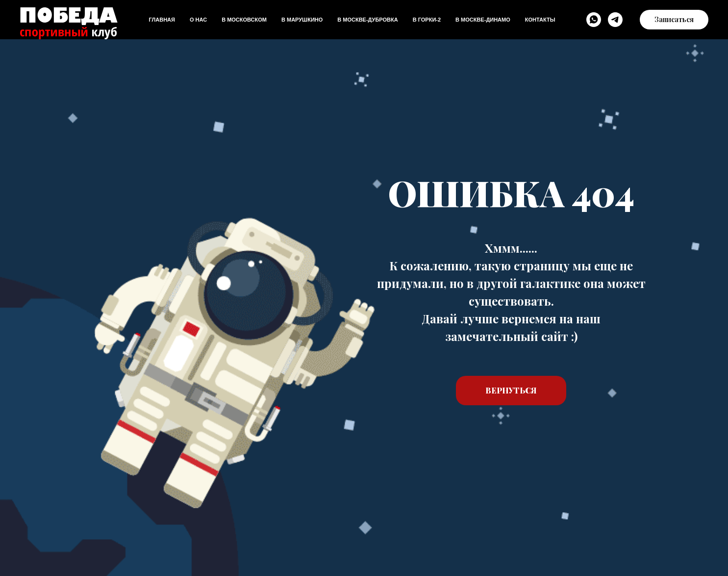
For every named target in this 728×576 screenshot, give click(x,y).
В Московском (244, 20)
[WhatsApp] (594, 20)
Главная (162, 20)
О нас (198, 20)
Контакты (540, 20)
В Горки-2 (427, 20)
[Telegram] (615, 20)
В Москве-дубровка (367, 20)
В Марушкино (302, 20)
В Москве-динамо (483, 20)
